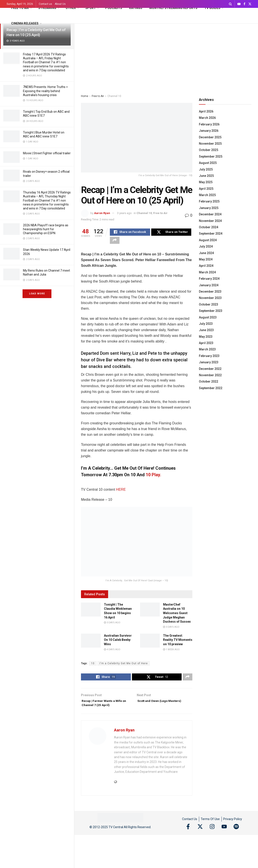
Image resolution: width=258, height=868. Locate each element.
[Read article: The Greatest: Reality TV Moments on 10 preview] (150, 643)
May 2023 (206, 337)
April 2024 (206, 266)
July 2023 (206, 324)
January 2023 (209, 362)
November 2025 (210, 144)
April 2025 (206, 189)
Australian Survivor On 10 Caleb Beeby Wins (118, 642)
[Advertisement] (166, 56)
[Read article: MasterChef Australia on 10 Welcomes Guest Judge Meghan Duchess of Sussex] (150, 612)
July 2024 (206, 246)
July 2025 (206, 169)
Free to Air (20, 8)
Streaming (47, 8)
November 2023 (210, 298)
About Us (60, 4)
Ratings (136, 8)
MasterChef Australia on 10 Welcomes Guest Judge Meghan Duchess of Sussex (177, 615)
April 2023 (206, 343)
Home (85, 96)
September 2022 (211, 388)
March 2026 (207, 118)
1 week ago (171, 652)
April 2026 (206, 111)
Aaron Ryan (102, 213)
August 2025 (208, 163)
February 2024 (209, 279)
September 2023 (211, 311)
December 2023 (210, 292)
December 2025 (210, 137)
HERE (121, 492)
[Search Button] (230, 4)
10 (93, 666)
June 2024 (206, 253)
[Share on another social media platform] (115, 242)
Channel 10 (114, 96)
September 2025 (211, 156)
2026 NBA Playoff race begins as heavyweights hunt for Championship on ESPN (46, 229)
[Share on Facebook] (130, 233)
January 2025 (209, 208)
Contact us (45, 4)
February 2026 (209, 124)
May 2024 (206, 259)
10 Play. (153, 477)
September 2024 (211, 234)
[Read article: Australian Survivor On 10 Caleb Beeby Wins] (91, 643)
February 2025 (209, 201)
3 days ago (112, 625)
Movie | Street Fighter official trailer (47, 153)
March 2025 (207, 195)
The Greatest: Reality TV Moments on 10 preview (178, 642)
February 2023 (209, 356)
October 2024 (209, 227)
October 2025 (209, 150)
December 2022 (210, 369)
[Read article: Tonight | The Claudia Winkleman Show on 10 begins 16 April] (91, 612)
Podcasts (114, 8)
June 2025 (206, 176)
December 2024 (210, 214)
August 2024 (208, 240)
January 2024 (209, 285)
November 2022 (210, 375)
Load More (37, 294)
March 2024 (207, 272)
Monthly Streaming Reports (173, 8)
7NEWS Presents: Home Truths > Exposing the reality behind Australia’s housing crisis (45, 91)
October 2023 (209, 304)
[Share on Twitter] (171, 233)
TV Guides (212, 8)
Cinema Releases (25, 23)
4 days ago (112, 652)
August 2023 (208, 317)
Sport (91, 8)
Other (71, 8)
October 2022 (209, 381)
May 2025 (206, 182)
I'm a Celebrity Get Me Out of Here (124, 666)
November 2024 (210, 221)
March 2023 (207, 349)
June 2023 (206, 330)
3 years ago (124, 213)
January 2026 (209, 131)
